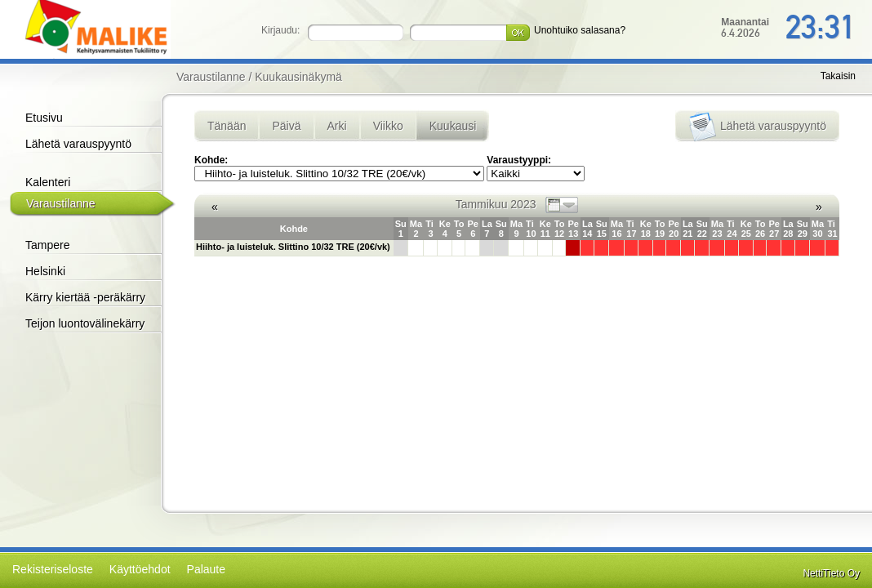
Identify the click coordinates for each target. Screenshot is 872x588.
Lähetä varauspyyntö (78, 144)
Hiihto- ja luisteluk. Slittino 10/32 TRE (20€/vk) (293, 247)
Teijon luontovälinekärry (85, 323)
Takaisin (838, 76)
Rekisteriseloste (53, 569)
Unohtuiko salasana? (580, 30)
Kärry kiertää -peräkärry (85, 297)
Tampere (47, 245)
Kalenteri (48, 182)
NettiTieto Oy (831, 573)
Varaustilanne (61, 203)
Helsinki (45, 271)
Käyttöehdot (140, 569)
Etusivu (44, 118)
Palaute (206, 569)
